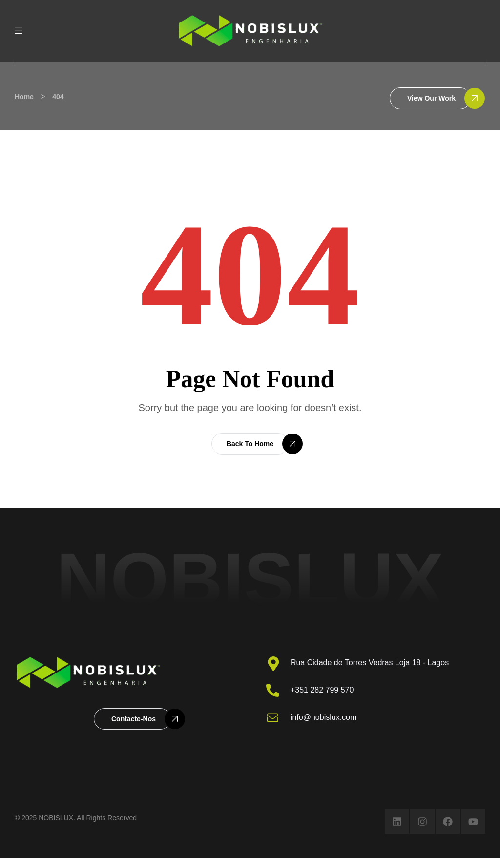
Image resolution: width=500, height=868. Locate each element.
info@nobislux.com (323, 717)
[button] (430, 98)
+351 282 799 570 (322, 690)
